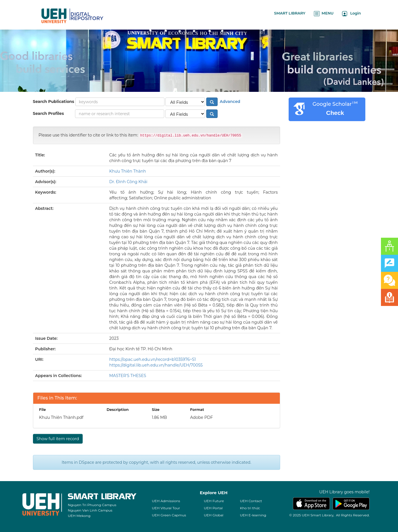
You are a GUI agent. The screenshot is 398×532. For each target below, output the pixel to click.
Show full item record (58, 439)
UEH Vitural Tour (166, 508)
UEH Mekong (79, 516)
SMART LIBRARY (290, 13)
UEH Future (214, 501)
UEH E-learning (253, 515)
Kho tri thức (250, 508)
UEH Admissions (166, 501)
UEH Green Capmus (169, 515)
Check (335, 113)
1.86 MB (159, 417)
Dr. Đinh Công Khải (128, 182)
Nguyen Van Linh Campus (90, 510)
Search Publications (54, 102)
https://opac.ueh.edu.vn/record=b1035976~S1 (153, 359)
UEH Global (213, 515)
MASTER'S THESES (128, 376)
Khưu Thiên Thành (128, 171)
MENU (324, 14)
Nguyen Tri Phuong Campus (92, 505)
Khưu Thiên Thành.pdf (61, 417)
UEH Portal (213, 508)
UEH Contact (251, 501)
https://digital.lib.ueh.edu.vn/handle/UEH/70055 (156, 365)
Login (352, 14)
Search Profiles (48, 113)
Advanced (230, 102)
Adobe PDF (201, 417)
